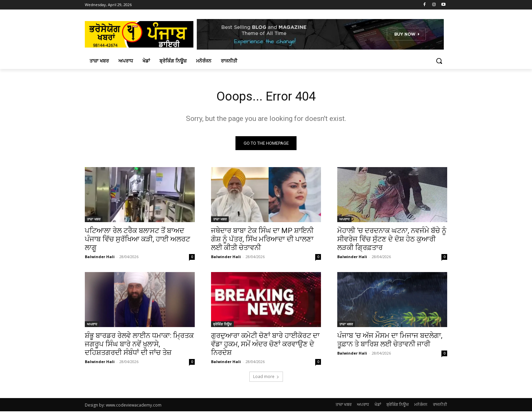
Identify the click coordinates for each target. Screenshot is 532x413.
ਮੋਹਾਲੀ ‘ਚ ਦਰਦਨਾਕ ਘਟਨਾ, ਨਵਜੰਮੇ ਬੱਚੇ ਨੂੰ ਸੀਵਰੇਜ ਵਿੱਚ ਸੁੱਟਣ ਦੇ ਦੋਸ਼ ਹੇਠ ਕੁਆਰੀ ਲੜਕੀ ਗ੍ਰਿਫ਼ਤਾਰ (392, 241)
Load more (266, 378)
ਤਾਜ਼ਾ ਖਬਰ (94, 221)
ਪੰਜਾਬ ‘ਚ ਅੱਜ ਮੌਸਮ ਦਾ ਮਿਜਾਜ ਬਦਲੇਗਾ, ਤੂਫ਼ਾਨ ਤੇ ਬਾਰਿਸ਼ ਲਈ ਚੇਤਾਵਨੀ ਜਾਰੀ (390, 342)
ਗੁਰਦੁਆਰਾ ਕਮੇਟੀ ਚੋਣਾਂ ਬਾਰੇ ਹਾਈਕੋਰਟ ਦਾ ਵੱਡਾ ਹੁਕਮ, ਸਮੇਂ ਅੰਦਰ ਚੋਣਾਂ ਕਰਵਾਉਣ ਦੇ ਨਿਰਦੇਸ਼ (265, 346)
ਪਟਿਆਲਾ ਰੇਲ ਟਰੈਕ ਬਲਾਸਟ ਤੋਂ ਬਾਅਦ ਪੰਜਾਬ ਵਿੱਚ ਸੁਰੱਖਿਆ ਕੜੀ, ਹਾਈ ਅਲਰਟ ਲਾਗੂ (137, 241)
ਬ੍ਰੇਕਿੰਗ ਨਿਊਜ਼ (222, 326)
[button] (439, 61)
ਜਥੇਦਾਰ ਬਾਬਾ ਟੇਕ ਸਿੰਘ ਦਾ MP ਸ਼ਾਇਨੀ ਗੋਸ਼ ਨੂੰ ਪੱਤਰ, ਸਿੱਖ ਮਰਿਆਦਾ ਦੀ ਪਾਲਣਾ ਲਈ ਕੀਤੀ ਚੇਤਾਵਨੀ (262, 241)
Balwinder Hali (100, 258)
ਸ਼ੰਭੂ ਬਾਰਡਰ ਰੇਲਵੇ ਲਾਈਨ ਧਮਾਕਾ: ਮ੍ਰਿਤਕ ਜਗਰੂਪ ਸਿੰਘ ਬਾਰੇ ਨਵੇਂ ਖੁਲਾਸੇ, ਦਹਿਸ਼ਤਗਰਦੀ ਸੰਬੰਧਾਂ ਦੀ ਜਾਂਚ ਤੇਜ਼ (139, 346)
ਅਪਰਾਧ (344, 221)
